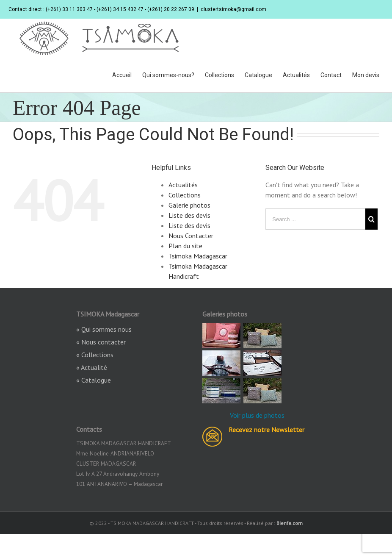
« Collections (95, 355)
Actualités (183, 185)
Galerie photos (189, 205)
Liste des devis (189, 215)
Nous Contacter (191, 236)
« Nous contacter (101, 342)
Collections (185, 195)
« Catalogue (94, 380)
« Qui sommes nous (104, 329)
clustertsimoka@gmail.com (233, 9)
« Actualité (92, 367)
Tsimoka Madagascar (198, 256)
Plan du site (185, 246)
